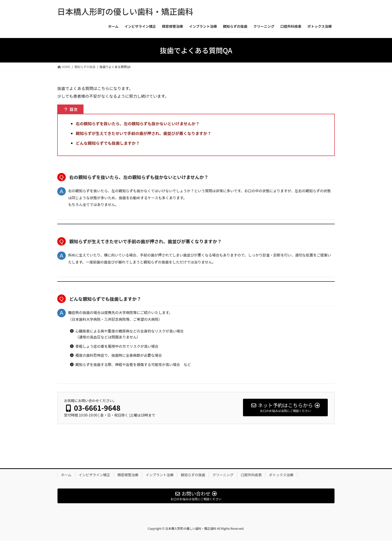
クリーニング (223, 486)
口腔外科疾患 (251, 486)
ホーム (66, 486)
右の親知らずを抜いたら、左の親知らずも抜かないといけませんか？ (138, 123)
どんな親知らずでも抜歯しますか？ (108, 143)
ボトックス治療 (281, 486)
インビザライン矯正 (94, 486)
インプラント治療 (160, 486)
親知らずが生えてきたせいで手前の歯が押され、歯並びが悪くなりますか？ (143, 133)
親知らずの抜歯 (193, 486)
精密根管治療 (128, 486)
